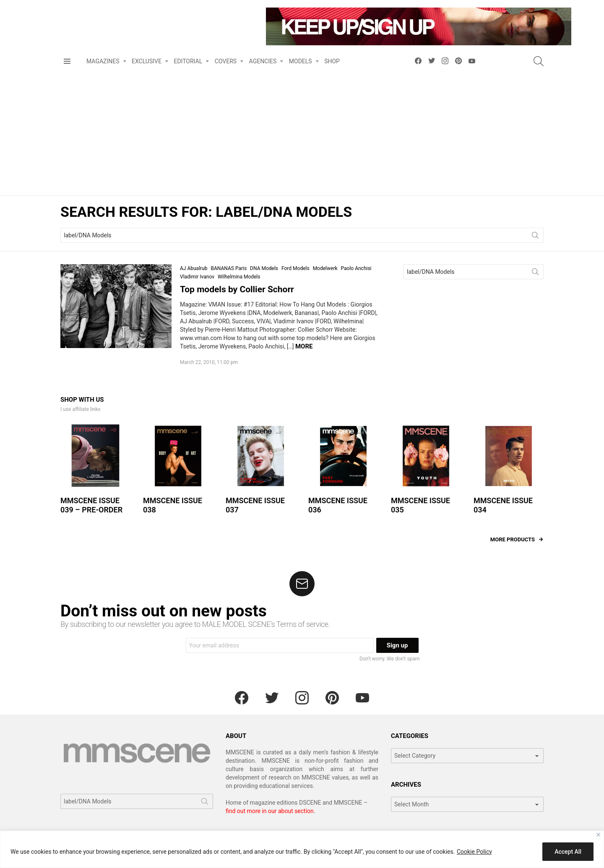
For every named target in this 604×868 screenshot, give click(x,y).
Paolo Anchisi (356, 284)
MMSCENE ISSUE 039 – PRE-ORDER (91, 520)
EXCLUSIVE (147, 78)
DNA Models (264, 284)
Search (535, 252)
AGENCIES (263, 78)
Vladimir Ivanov (197, 292)
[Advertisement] (302, 148)
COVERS (226, 78)
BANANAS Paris (229, 284)
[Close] (598, 835)
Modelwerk (325, 284)
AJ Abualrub (194, 284)
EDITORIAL (188, 78)
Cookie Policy (474, 852)
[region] (302, 849)
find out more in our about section (270, 826)
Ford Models (295, 284)
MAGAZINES (103, 78)
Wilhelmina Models (239, 292)
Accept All (568, 852)
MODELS (301, 78)
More (304, 361)
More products (513, 555)
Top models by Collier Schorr (237, 305)
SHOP (332, 76)
